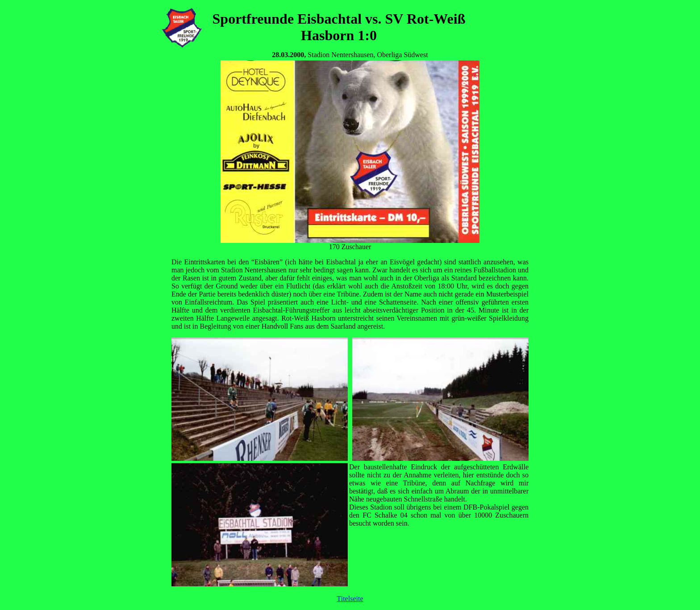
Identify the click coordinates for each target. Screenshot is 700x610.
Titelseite (350, 599)
